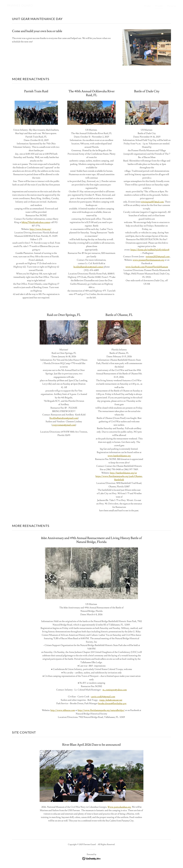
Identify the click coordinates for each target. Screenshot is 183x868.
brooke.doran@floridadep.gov (112, 703)
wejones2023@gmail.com (158, 257)
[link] (20, 6)
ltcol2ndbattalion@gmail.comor (88, 267)
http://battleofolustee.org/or (123, 473)
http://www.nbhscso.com (63, 710)
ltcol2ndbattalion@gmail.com (64, 418)
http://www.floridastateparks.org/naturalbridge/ (101, 710)
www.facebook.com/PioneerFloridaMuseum (147, 267)
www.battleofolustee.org (119, 456)
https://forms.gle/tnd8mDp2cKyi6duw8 (150, 250)
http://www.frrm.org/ (40, 229)
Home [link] (148, 6)
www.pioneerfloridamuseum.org (148, 260)
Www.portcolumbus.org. (119, 807)
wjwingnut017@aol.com (152, 202)
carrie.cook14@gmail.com (103, 697)
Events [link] (159, 6)
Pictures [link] (172, 6)
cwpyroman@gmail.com (64, 425)
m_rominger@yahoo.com (115, 690)
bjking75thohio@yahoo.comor (36, 222)
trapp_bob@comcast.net (111, 700)
